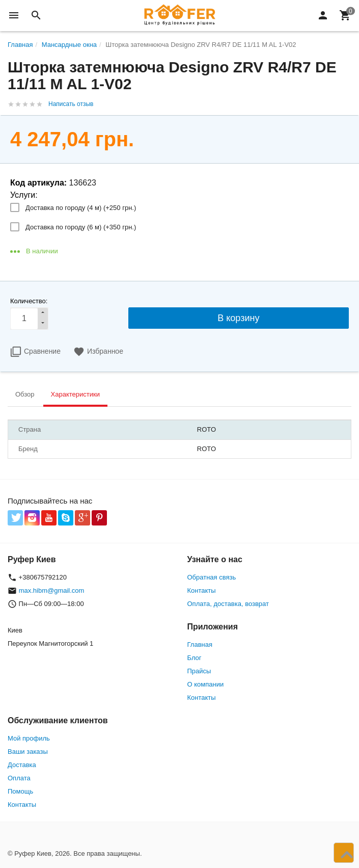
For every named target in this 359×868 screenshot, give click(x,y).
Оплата (19, 778)
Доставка (22, 765)
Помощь (20, 791)
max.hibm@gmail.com (52, 590)
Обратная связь (212, 577)
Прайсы (199, 671)
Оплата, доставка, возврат (228, 604)
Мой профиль (29, 738)
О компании (206, 684)
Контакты (202, 590)
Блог (195, 658)
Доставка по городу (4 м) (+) (81, 208)
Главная (200, 645)
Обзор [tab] (25, 394)
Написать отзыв (71, 104)
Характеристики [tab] (75, 394)
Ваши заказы (28, 752)
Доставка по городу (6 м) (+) (81, 227)
